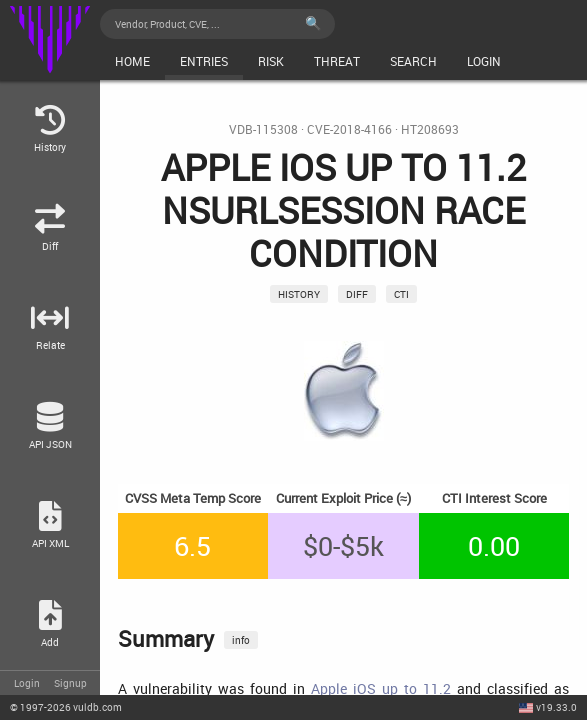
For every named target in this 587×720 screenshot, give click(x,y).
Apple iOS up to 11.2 (381, 688)
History (299, 294)
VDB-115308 (263, 129)
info (241, 640)
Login (27, 683)
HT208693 (430, 129)
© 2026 (66, 707)
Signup (70, 683)
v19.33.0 (556, 707)
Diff (357, 294)
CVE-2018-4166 (349, 129)
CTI (401, 294)
